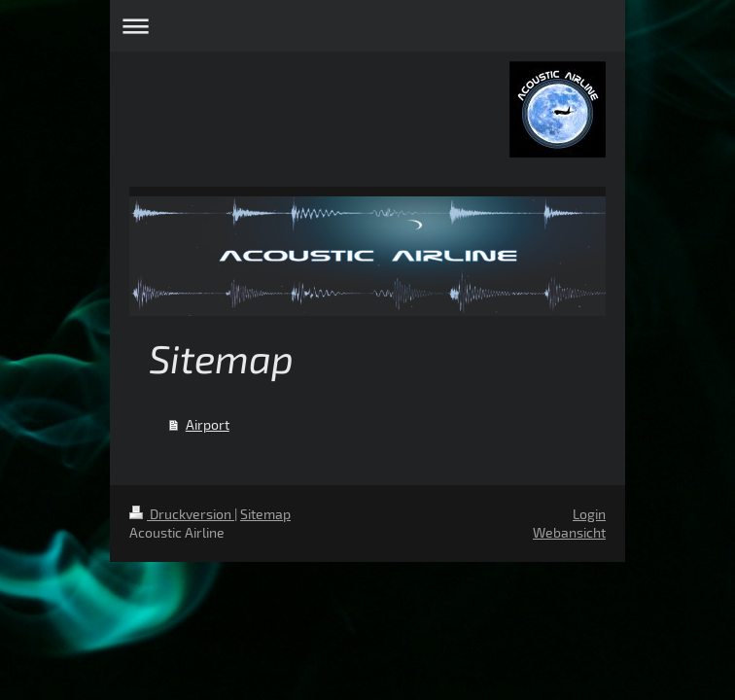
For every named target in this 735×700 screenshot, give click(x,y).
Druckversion (182, 514)
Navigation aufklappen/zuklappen (367, 26)
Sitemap (265, 514)
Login (589, 514)
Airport (208, 424)
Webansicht (569, 532)
